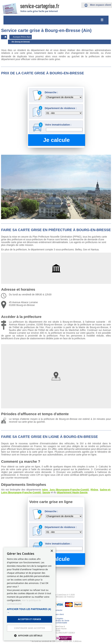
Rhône (94, 490)
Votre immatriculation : (58, 125)
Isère (45, 490)
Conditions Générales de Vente (56, 621)
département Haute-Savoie (72, 492)
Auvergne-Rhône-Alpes (22, 37)
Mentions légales (56, 618)
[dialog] (30, 594)
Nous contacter (56, 610)
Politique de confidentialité (56, 623)
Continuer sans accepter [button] (29, 628)
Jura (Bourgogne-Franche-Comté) (69, 490)
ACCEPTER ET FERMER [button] (30, 619)
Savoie (46, 492)
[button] (30, 611)
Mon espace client (56, 614)
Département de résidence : (61, 108)
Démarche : (51, 92)
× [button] (52, 551)
